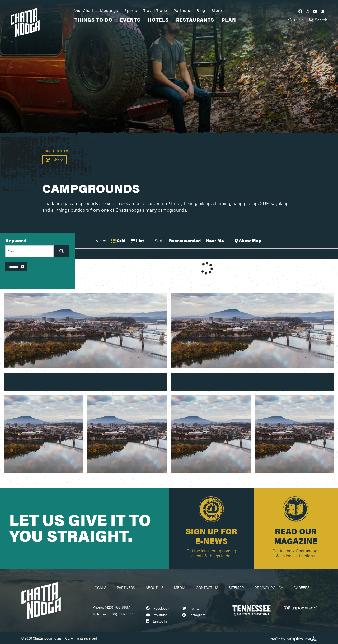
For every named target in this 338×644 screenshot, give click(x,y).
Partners (182, 10)
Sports (131, 10)
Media (180, 587)
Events (130, 20)
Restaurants (195, 20)
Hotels (158, 20)
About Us (154, 587)
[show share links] (54, 160)
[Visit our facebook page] (300, 11)
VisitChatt (84, 10)
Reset (16, 267)
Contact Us (207, 587)
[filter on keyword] (62, 251)
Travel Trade (155, 10)
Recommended (185, 241)
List (137, 241)
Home (48, 151)
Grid (118, 241)
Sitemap (236, 587)
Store (217, 10)
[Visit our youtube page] (315, 11)
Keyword (16, 240)
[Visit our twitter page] (192, 608)
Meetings (109, 10)
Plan (229, 20)
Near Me (215, 241)
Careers (302, 587)
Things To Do (93, 20)
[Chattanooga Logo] (41, 600)
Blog (201, 10)
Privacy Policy (269, 587)
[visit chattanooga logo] (41, 22)
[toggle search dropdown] (318, 20)
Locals (99, 587)
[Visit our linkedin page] (322, 11)
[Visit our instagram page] (308, 11)
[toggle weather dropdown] (296, 20)
